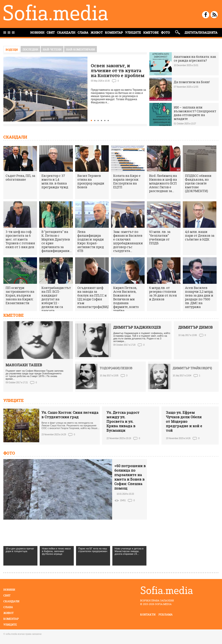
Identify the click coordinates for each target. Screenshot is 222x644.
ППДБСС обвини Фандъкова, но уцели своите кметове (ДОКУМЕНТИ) (198, 183)
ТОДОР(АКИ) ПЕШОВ (116, 368)
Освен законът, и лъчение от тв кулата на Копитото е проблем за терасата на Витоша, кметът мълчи (118, 75)
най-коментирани (81, 49)
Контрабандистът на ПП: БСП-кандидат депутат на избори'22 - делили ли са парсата (56, 299)
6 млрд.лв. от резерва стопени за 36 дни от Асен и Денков (163, 293)
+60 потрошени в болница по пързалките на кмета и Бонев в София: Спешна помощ (130, 477)
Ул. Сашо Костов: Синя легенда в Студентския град (70, 415)
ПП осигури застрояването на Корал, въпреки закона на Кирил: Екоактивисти (20, 295)
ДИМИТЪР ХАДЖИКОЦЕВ (137, 327)
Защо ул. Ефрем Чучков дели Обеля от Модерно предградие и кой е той (184, 421)
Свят (51, 32)
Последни (30, 49)
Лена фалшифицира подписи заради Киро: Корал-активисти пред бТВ (91, 241)
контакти (148, 615)
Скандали (66, 32)
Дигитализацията (201, 32)
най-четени (52, 49)
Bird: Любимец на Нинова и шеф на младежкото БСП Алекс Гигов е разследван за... (163, 183)
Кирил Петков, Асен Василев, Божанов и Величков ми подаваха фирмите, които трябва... (126, 299)
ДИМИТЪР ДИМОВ (196, 327)
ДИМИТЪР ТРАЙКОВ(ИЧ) (192, 368)
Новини (9, 590)
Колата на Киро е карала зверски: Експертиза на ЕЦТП (127, 181)
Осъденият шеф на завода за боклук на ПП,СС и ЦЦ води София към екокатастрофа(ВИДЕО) (96, 297)
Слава (83, 32)
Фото (165, 32)
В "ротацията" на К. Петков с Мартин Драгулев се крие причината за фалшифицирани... (57, 241)
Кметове (151, 32)
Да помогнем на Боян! (192, 82)
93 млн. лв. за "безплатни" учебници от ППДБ (160, 237)
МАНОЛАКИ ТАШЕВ (24, 365)
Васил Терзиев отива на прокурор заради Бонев (91, 181)
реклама (166, 615)
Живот (97, 32)
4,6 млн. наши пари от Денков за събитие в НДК (200, 235)
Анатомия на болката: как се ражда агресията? (195, 59)
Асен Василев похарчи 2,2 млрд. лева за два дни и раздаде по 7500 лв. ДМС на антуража (199, 297)
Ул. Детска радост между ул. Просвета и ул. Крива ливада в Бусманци (123, 421)
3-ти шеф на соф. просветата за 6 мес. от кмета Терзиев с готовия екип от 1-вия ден (20, 239)
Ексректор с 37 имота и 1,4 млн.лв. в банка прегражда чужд (55, 181)
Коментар (114, 32)
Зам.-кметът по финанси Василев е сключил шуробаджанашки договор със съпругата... (128, 241)
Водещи (12, 50)
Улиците (133, 32)
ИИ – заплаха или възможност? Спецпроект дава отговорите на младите (195, 113)
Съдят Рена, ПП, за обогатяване (20, 178)
